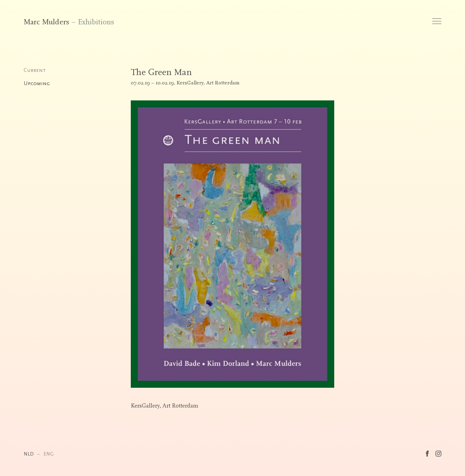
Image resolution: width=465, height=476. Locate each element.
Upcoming (37, 83)
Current (35, 70)
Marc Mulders (46, 22)
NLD (29, 454)
